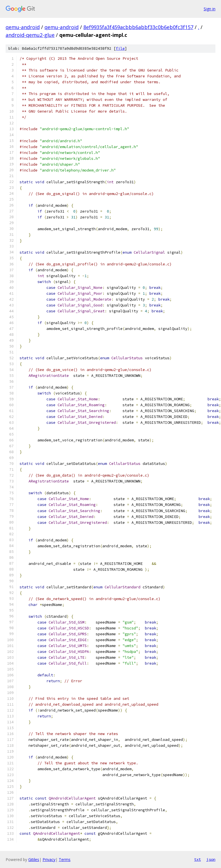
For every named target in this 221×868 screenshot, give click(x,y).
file (120, 48)
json (211, 859)
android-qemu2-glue (30, 35)
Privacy (49, 859)
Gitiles (34, 859)
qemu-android (23, 27)
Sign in (210, 9)
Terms (65, 859)
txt (198, 859)
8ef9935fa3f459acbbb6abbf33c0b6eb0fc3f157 (138, 27)
